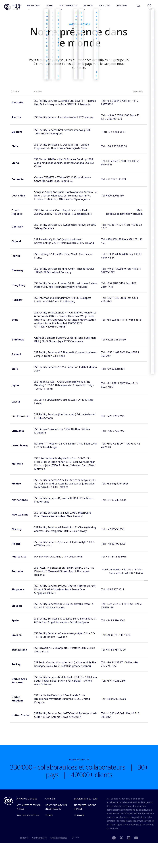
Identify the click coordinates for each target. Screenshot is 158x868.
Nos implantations (28, 815)
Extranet (24, 838)
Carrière (50, 799)
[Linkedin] (129, 838)
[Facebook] (114, 838)
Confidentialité (39, 838)
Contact (79, 815)
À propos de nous (27, 799)
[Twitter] (121, 838)
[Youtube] (136, 838)
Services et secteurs (86, 799)
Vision (49, 815)
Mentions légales (59, 838)
